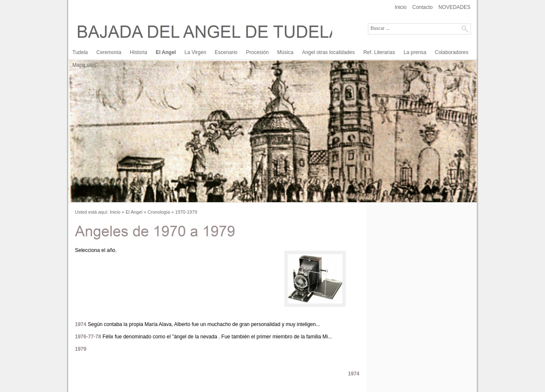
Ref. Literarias (379, 52)
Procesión (257, 52)
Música (285, 52)
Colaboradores (452, 52)
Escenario (226, 52)
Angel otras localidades (328, 52)
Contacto (422, 7)
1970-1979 (186, 212)
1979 (81, 349)
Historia (139, 52)
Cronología (159, 212)
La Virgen (195, 52)
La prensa (415, 52)
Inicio (401, 7)
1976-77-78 (88, 337)
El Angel (166, 52)
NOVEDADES (455, 7)
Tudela (80, 52)
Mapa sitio (84, 65)
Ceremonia (109, 52)
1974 (81, 324)
